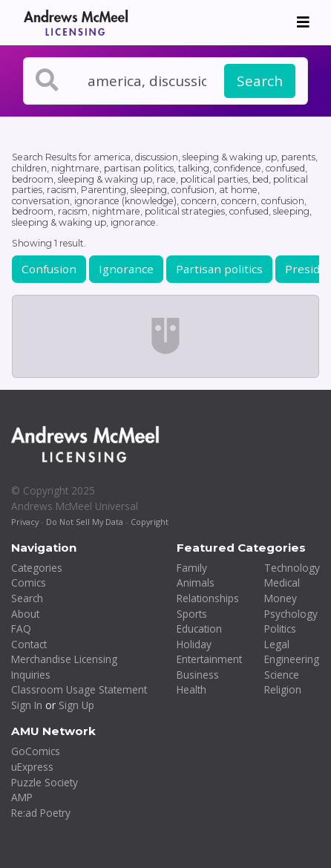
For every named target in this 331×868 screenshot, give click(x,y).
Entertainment (209, 659)
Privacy (25, 522)
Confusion (49, 269)
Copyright (150, 522)
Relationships (208, 598)
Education (199, 629)
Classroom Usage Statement (79, 689)
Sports (192, 614)
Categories (37, 568)
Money (281, 598)
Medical (282, 583)
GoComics (36, 751)
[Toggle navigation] (303, 22)
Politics (280, 629)
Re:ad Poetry (41, 813)
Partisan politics (219, 269)
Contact (29, 644)
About (25, 614)
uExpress (32, 767)
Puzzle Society (45, 782)
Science (282, 675)
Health (191, 689)
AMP (22, 797)
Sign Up (76, 705)
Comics (29, 583)
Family (192, 568)
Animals (196, 583)
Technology (292, 568)
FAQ (21, 629)
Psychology (291, 614)
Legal (277, 644)
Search (260, 81)
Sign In (27, 705)
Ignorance (126, 269)
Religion (283, 689)
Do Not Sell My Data (85, 522)
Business (198, 675)
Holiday (194, 644)
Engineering (292, 659)
